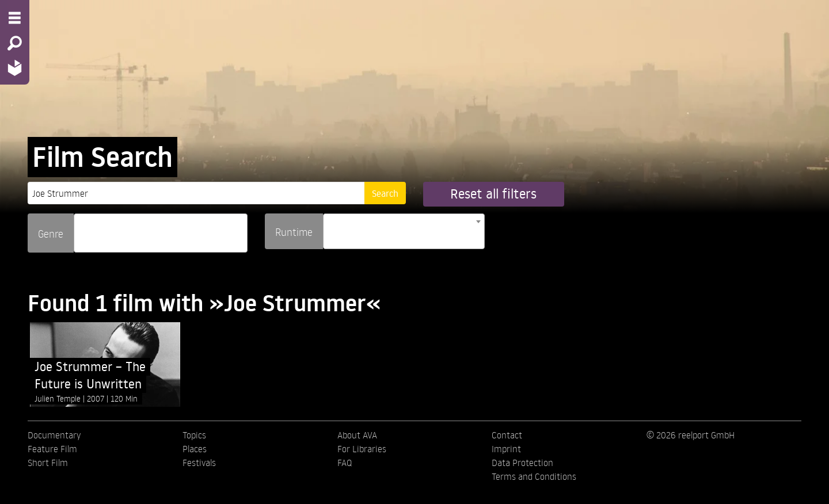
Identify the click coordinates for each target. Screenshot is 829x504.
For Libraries (362, 449)
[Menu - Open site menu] (15, 18)
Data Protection (522, 463)
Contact (507, 435)
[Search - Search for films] (15, 43)
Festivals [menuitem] (199, 463)
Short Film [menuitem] (48, 463)
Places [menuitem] (195, 449)
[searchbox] (81, 228)
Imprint (506, 449)
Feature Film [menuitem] (52, 449)
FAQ (345, 463)
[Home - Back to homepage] (15, 68)
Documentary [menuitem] (54, 435)
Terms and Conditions (534, 476)
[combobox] (161, 233)
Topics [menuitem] (194, 435)
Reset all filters (493, 194)
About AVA (357, 435)
